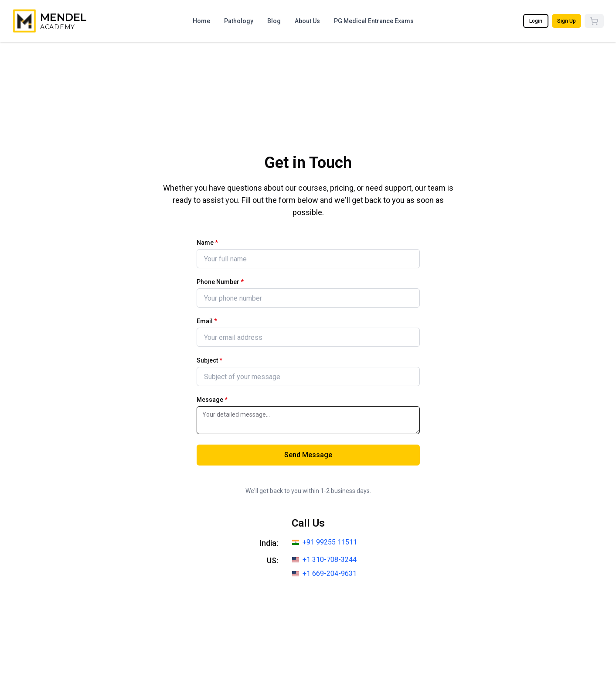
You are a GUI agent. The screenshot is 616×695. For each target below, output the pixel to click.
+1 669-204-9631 (330, 573)
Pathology (239, 21)
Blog (274, 21)
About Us (307, 21)
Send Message (308, 455)
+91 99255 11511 (330, 542)
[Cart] (594, 21)
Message (212, 400)
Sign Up (567, 21)
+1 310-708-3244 (330, 560)
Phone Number (220, 282)
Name (207, 243)
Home (201, 21)
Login (536, 21)
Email (207, 321)
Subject (209, 360)
